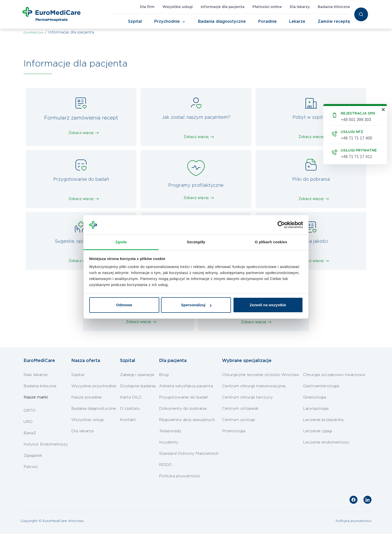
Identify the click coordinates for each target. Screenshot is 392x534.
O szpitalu (130, 408)
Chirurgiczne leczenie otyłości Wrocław (261, 375)
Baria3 (30, 433)
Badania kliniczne (40, 386)
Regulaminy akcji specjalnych (187, 420)
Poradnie (267, 21)
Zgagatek (33, 455)
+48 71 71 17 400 (356, 138)
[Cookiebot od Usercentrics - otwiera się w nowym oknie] (281, 225)
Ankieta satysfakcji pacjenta (186, 386)
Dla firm (147, 7)
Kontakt (128, 420)
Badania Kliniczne (334, 7)
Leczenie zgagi (317, 431)
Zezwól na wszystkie (268, 305)
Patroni (30, 467)
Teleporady (170, 431)
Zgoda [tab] (121, 242)
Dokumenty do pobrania (183, 408)
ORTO (29, 410)
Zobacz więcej (81, 133)
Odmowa (124, 305)
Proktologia (234, 431)
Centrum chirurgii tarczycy (247, 397)
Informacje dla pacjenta (223, 7)
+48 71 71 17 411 (356, 157)
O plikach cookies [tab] (271, 242)
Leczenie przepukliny (323, 420)
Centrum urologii (238, 420)
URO (28, 422)
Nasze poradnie (86, 397)
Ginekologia (314, 397)
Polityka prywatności (179, 476)
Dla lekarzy (300, 7)
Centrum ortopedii (240, 408)
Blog (164, 375)
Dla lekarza (82, 431)
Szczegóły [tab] (196, 242)
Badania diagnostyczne (222, 21)
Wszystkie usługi (178, 7)
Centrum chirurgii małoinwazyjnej (254, 386)
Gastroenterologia (321, 386)
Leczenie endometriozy (326, 442)
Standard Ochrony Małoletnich (189, 453)
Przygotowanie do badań (184, 397)
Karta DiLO (131, 397)
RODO (165, 465)
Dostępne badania (138, 386)
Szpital (135, 21)
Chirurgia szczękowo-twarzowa (334, 375)
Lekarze (297, 21)
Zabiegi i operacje (137, 375)
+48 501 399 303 (356, 120)
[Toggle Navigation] (184, 22)
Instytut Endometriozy (46, 444)
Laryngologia (316, 408)
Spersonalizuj (196, 305)
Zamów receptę (334, 21)
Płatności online (267, 7)
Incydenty (169, 442)
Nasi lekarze (35, 375)
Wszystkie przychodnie (94, 386)
